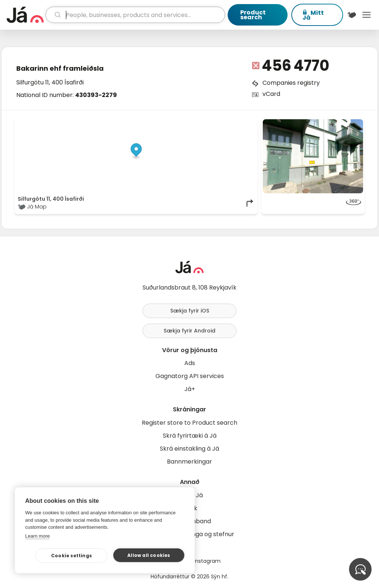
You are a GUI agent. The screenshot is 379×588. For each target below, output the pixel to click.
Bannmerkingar (189, 462)
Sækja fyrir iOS (190, 311)
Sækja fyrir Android (189, 331)
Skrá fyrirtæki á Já (190, 436)
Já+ (190, 389)
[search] (135, 15)
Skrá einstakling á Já (189, 449)
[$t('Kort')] (352, 15)
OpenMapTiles (240, 123)
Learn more (37, 536)
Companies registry (291, 83)
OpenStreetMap (204, 123)
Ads (190, 363)
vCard (271, 94)
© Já (178, 123)
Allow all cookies (149, 555)
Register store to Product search (189, 423)
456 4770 (296, 66)
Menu (366, 15)
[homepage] (25, 15)
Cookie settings (71, 556)
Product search (253, 15)
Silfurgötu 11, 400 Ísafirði (50, 82)
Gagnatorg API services (190, 376)
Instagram (207, 561)
